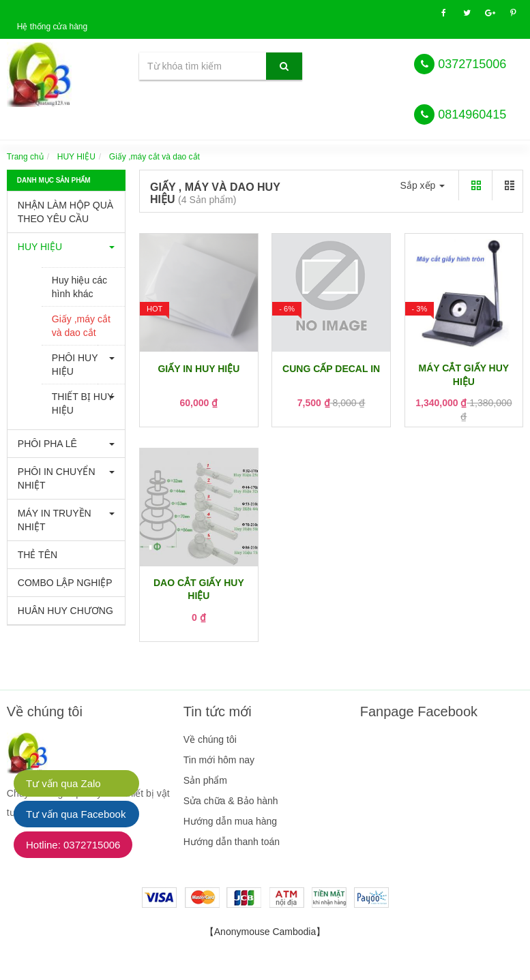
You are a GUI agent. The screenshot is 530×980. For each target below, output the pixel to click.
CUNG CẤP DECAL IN (331, 369)
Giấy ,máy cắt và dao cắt (81, 326)
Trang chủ (25, 157)
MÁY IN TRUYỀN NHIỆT (55, 520)
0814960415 (472, 114)
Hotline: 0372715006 (73, 845)
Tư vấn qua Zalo (63, 783)
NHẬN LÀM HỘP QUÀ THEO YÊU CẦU (65, 212)
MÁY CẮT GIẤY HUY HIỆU (464, 375)
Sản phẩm (205, 780)
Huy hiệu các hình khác (79, 287)
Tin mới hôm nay (219, 760)
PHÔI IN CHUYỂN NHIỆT (57, 478)
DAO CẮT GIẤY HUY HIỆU (199, 589)
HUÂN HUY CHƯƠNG (65, 611)
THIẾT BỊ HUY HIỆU (83, 403)
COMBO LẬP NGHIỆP (65, 583)
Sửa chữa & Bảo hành (231, 801)
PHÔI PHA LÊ (47, 444)
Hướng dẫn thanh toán (232, 842)
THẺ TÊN (38, 555)
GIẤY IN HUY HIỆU (198, 369)
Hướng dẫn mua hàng (230, 821)
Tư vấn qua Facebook (76, 814)
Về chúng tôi (210, 739)
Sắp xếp (423, 185)
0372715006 (472, 64)
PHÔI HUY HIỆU (75, 365)
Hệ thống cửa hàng (52, 27)
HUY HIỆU (76, 157)
